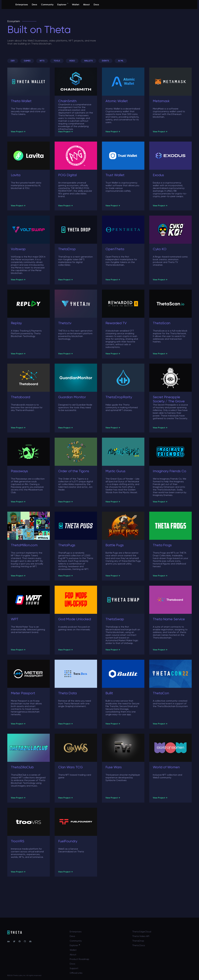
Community (61, 5)
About (101, 5)
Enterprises (36, 5)
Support (74, 968)
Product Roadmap (79, 959)
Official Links (76, 973)
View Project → (18, 132)
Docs (111, 5)
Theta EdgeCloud (142, 932)
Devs (49, 5)
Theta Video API (141, 936)
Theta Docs (139, 946)
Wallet (90, 5)
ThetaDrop (138, 941)
